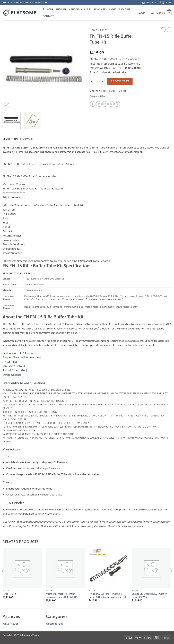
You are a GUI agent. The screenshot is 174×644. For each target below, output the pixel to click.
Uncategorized (55, 624)
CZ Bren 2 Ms (10, 594)
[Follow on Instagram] (163, 3)
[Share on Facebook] (93, 104)
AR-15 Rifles (10, 362)
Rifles (88, 9)
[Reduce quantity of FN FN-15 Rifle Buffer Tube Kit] (92, 81)
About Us (124, 9)
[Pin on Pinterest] (111, 104)
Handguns (75, 9)
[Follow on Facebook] (160, 3)
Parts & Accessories (14, 370)
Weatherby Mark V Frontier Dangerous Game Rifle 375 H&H (63, 595)
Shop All (61, 9)
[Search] (43, 9)
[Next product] (163, 30)
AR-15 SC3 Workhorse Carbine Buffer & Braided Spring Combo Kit (107, 595)
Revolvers (100, 9)
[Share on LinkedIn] (117, 104)
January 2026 (11, 624)
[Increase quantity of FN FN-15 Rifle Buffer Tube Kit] (102, 81)
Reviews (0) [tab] (27, 139)
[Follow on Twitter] (167, 3)
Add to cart (120, 81)
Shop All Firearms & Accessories (21, 357)
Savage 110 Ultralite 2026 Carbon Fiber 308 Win (149, 595)
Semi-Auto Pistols (13, 366)
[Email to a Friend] (105, 104)
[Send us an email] (170, 3)
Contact (48, 16)
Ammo (113, 9)
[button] (149, 3)
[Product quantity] (97, 81)
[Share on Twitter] (99, 104)
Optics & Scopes (12, 375)
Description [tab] (10, 139)
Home (50, 9)
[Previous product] (169, 30)
